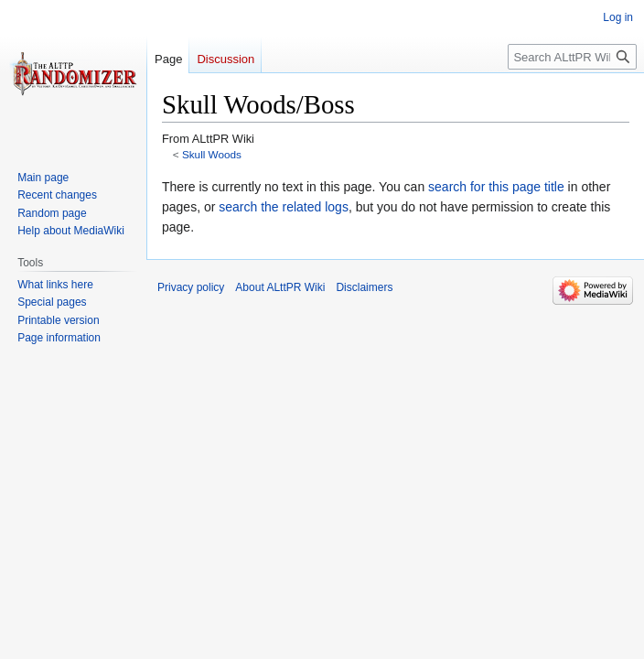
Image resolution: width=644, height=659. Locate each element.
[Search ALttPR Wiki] (572, 57)
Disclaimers (364, 287)
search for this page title (496, 187)
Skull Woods (212, 154)
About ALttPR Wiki (280, 287)
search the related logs (284, 207)
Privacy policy (191, 287)
